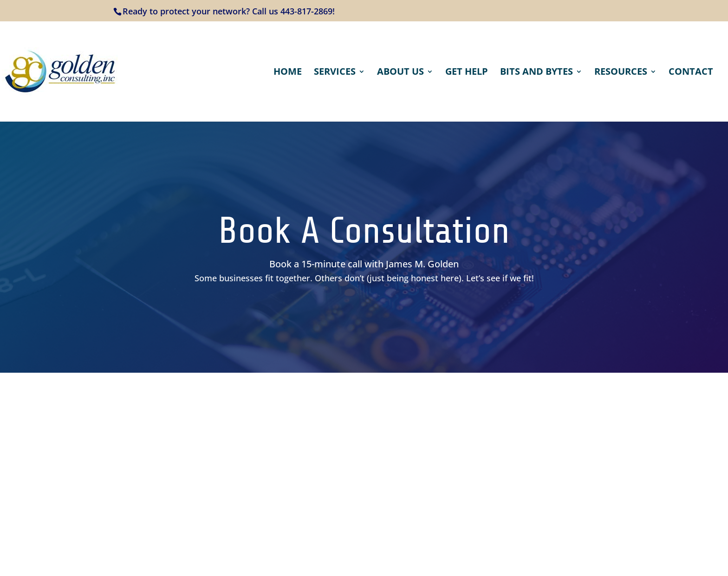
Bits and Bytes (536, 73)
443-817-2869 (306, 11)
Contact (691, 73)
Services (335, 73)
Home (288, 73)
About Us (400, 73)
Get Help (467, 73)
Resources (621, 73)
